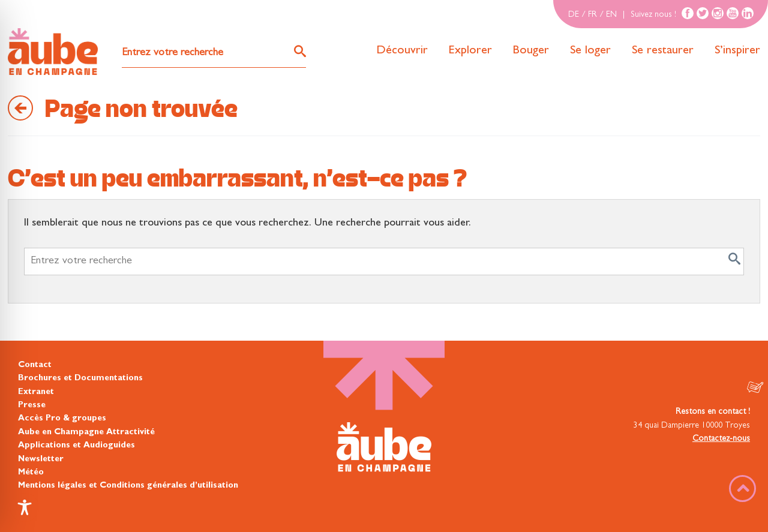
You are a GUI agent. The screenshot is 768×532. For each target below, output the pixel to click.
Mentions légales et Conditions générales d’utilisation (128, 486)
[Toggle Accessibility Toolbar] (25, 507)
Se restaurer (663, 51)
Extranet (36, 392)
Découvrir (402, 51)
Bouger (531, 51)
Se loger (590, 51)
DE (574, 15)
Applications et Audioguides (76, 446)
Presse (32, 405)
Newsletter (41, 459)
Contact (35, 365)
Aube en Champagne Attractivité (86, 432)
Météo (31, 473)
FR (592, 15)
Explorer (470, 51)
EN (611, 15)
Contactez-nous (721, 439)
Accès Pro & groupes (62, 419)
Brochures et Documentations (80, 378)
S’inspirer (737, 51)
